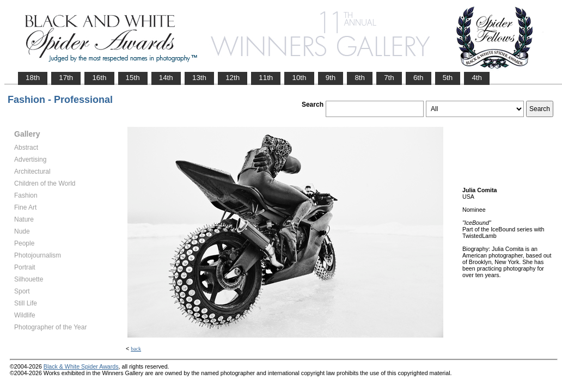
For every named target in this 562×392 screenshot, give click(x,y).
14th (166, 78)
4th (477, 78)
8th (360, 78)
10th (299, 78)
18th (33, 78)
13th (199, 78)
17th (66, 78)
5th (448, 78)
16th (99, 78)
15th (133, 78)
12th (233, 78)
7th (389, 78)
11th (266, 78)
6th (419, 78)
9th (331, 78)
